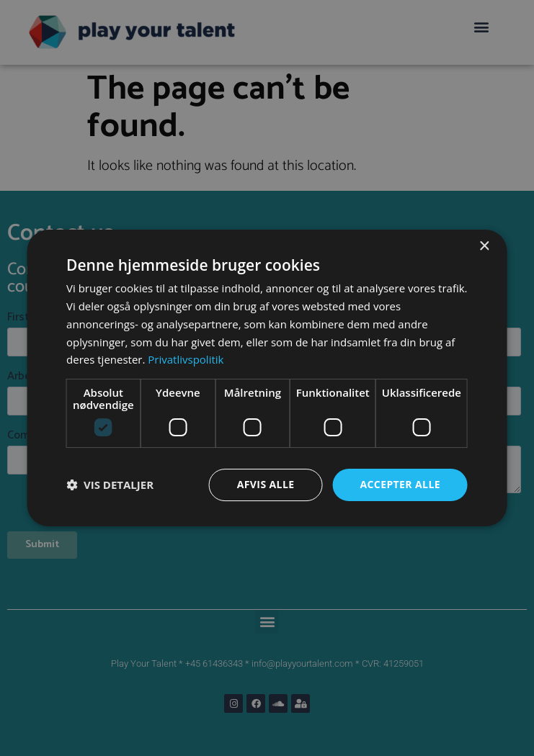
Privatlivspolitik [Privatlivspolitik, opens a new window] (186, 359)
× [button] (484, 247)
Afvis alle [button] (266, 484)
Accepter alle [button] (400, 484)
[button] (110, 485)
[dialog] (267, 378)
